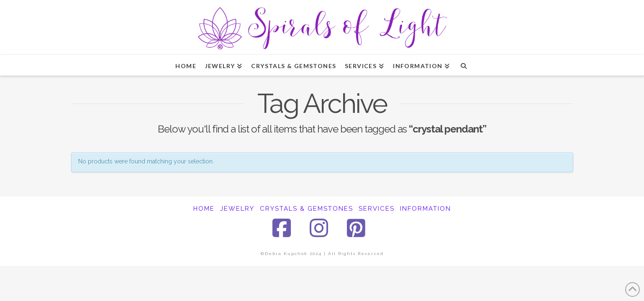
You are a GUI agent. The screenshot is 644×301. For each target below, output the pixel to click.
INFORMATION (426, 209)
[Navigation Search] (463, 65)
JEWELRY (237, 209)
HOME (204, 209)
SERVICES (377, 209)
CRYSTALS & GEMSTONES (307, 209)
